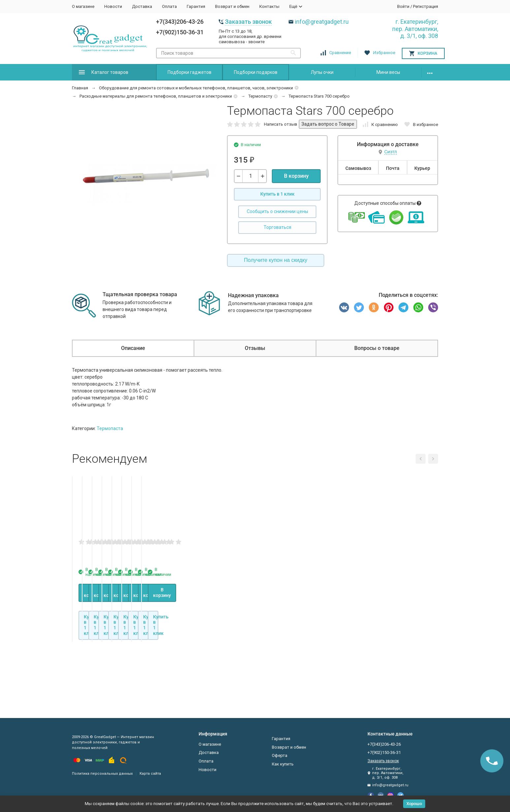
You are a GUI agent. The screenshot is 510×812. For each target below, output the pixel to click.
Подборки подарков (256, 72)
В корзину (296, 176)
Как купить (283, 764)
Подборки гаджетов (190, 72)
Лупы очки (322, 72)
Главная (80, 88)
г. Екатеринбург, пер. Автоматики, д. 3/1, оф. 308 (415, 29)
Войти (403, 6)
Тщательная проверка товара (140, 294)
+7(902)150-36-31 (180, 32)
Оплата (169, 6)
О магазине (83, 6)
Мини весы (388, 72)
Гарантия (196, 6)
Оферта (280, 755)
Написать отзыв (281, 124)
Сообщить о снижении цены (277, 211)
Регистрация (426, 6)
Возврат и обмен (232, 6)
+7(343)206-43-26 (180, 22)
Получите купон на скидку (276, 260)
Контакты (269, 6)
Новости (113, 6)
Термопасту (260, 96)
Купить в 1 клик (277, 194)
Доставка (142, 6)
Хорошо (414, 804)
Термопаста (110, 428)
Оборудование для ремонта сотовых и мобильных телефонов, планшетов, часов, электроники (196, 88)
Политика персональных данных (102, 774)
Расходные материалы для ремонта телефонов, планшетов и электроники (156, 96)
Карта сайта (150, 774)
